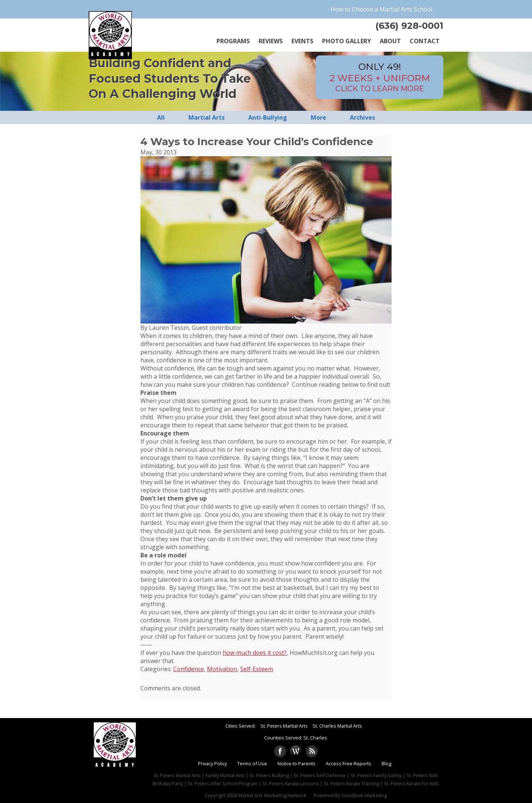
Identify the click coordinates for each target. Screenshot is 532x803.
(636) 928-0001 (409, 26)
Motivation (222, 669)
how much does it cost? (255, 653)
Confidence (189, 669)
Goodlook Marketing (364, 795)
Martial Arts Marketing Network (272, 795)
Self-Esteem (257, 669)
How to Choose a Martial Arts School (381, 9)
